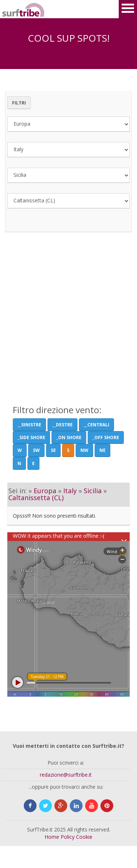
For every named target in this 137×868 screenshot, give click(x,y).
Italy (70, 491)
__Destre (62, 425)
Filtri (19, 103)
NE (102, 450)
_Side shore (31, 437)
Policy (68, 837)
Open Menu (128, 9)
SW (36, 450)
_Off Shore (106, 437)
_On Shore (69, 437)
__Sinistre (29, 425)
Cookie (84, 837)
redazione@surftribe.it (66, 775)
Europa (45, 491)
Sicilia (93, 491)
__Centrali (96, 425)
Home (52, 837)
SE (53, 450)
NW (84, 450)
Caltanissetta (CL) (36, 498)
